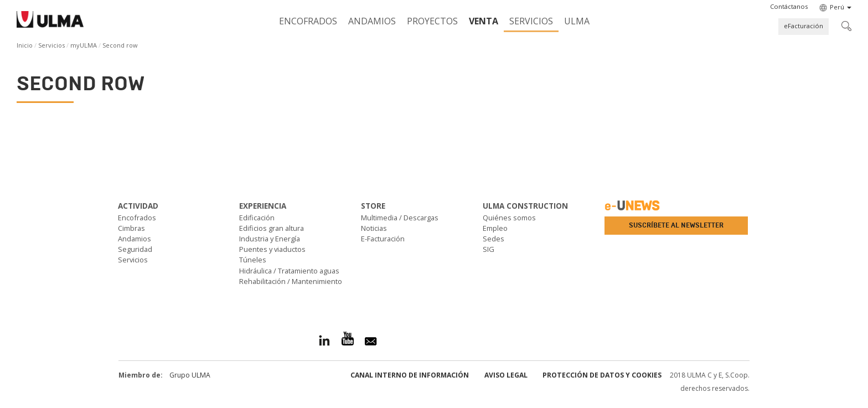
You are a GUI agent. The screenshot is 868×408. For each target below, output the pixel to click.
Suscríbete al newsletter (676, 225)
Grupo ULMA (190, 375)
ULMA (577, 21)
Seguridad (135, 249)
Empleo (495, 228)
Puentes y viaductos (272, 249)
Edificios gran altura (272, 228)
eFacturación (804, 26)
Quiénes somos (509, 218)
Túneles (253, 260)
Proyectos (432, 21)
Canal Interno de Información (410, 375)
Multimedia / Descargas (400, 218)
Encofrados (308, 21)
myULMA (84, 45)
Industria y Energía (270, 239)
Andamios (372, 21)
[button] (789, 7)
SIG (489, 249)
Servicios (531, 21)
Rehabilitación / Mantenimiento (291, 281)
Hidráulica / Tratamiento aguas (289, 271)
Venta (484, 21)
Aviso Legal (506, 375)
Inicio (25, 45)
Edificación (257, 218)
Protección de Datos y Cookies (602, 375)
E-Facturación (383, 239)
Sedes (494, 239)
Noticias (374, 228)
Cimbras (131, 228)
